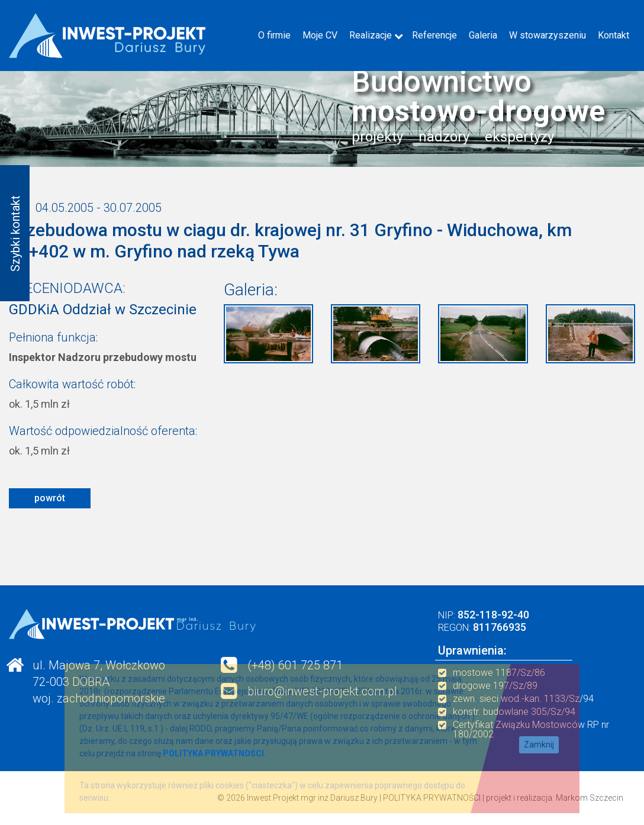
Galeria (483, 35)
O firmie (274, 35)
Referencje (434, 35)
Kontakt (614, 35)
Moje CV (320, 35)
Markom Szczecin (590, 798)
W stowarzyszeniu (548, 35)
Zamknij (539, 745)
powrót (50, 498)
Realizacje (371, 35)
